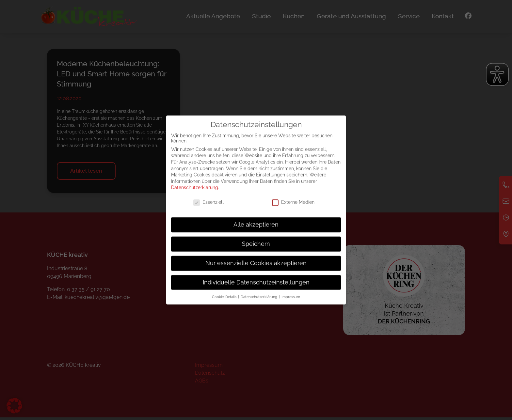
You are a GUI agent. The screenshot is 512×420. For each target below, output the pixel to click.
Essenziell (208, 209)
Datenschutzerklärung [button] (259, 303)
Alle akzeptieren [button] (256, 231)
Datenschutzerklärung (195, 194)
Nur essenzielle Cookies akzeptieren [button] (256, 270)
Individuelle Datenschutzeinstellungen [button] (256, 288)
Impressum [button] (291, 303)
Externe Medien (293, 209)
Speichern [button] (256, 250)
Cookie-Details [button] (225, 303)
